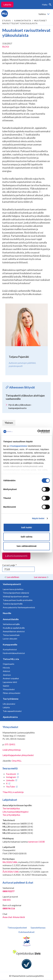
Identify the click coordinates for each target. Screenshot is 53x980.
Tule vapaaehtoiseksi (12, 711)
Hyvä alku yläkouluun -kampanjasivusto (20, 406)
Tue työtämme (11, 699)
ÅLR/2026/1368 (11, 872)
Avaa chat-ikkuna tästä (14, 917)
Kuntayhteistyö (10, 649)
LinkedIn (10, 780)
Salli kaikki (26, 527)
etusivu (7, 21)
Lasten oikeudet (10, 639)
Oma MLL (17, 761)
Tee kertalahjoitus (11, 808)
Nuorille (7, 613)
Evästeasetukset (26, 932)
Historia (6, 668)
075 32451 (10, 744)
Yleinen (9, 423)
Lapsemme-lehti (10, 682)
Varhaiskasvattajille (11, 624)
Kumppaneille (10, 644)
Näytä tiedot (38, 518)
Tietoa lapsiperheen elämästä (16, 593)
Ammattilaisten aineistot (14, 631)
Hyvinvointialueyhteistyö (14, 653)
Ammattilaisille (11, 619)
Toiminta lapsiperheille (13, 604)
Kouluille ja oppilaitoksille (14, 628)
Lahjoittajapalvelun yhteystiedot (18, 755)
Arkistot (7, 671)
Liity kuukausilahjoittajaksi (15, 812)
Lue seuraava (40, 577)
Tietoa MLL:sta (11, 659)
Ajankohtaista (23, 21)
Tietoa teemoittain (11, 635)
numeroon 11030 (36, 842)
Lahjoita (7, 4)
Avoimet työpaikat (11, 678)
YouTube (10, 786)
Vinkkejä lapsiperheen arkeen (16, 596)
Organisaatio (9, 664)
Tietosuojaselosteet (17, 928)
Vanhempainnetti (12, 584)
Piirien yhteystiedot (12, 693)
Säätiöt (6, 686)
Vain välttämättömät (27, 546)
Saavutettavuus (38, 928)
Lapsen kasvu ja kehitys (13, 589)
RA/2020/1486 (10, 862)
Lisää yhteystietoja (12, 750)
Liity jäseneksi (9, 704)
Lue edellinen (13, 577)
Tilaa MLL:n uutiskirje (13, 792)
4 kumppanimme (18, 446)
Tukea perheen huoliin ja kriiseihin (18, 600)
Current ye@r (9, 565)
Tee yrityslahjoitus (11, 815)
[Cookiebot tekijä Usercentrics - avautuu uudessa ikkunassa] (38, 431)
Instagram (11, 777)
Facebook (11, 774)
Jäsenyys (7, 675)
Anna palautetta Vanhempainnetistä (19, 607)
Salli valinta (26, 537)
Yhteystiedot (9, 689)
